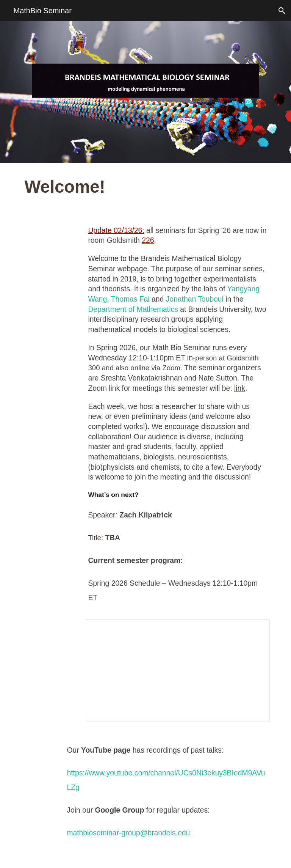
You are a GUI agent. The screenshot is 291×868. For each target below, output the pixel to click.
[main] (145, 187)
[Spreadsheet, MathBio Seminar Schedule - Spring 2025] (177, 671)
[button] (282, 11)
